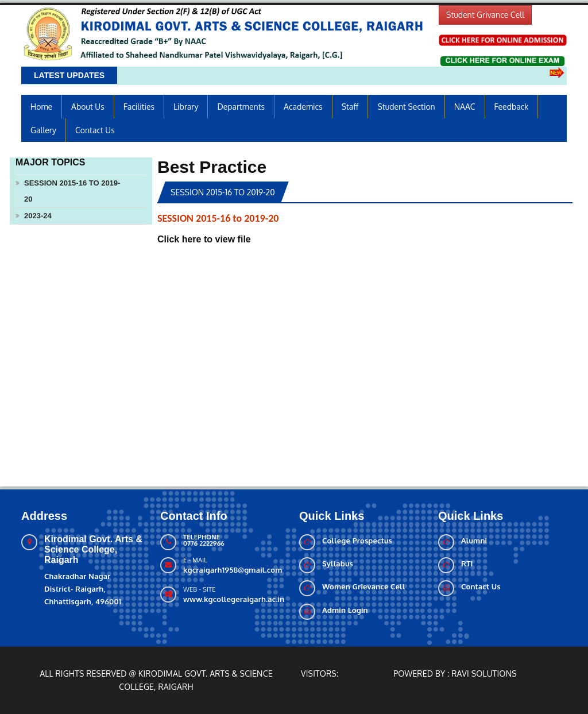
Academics (303, 107)
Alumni (474, 541)
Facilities (139, 107)
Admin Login (345, 610)
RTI (467, 564)
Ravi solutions (484, 674)
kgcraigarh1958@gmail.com (233, 570)
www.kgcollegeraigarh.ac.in (234, 599)
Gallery (43, 130)
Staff (350, 107)
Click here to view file (204, 239)
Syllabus (338, 564)
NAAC (465, 107)
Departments (241, 107)
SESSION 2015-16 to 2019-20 (72, 191)
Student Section (406, 107)
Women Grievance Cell (363, 586)
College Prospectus (357, 541)
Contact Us (95, 130)
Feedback (512, 107)
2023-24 (38, 216)
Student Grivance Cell (485, 15)
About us (88, 107)
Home (41, 107)
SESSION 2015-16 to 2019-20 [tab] (223, 192)
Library (186, 107)
